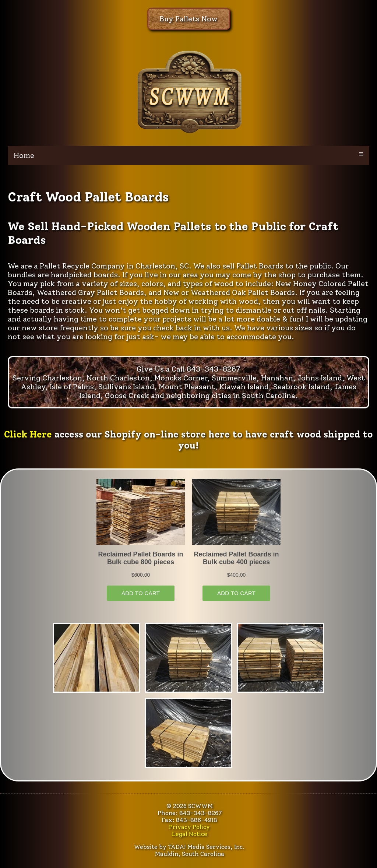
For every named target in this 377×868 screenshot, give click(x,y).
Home (24, 155)
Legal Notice (190, 834)
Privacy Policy (189, 827)
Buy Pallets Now (188, 19)
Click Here (28, 434)
